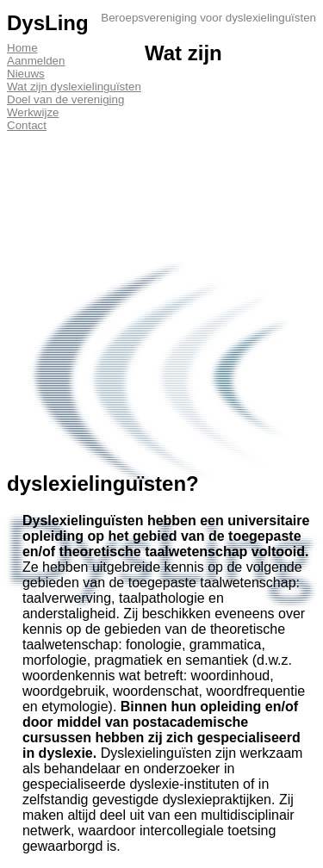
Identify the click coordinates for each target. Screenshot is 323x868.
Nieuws (26, 74)
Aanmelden (36, 61)
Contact (27, 125)
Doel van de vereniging (65, 99)
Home (22, 48)
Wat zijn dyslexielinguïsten (74, 87)
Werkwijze (33, 112)
